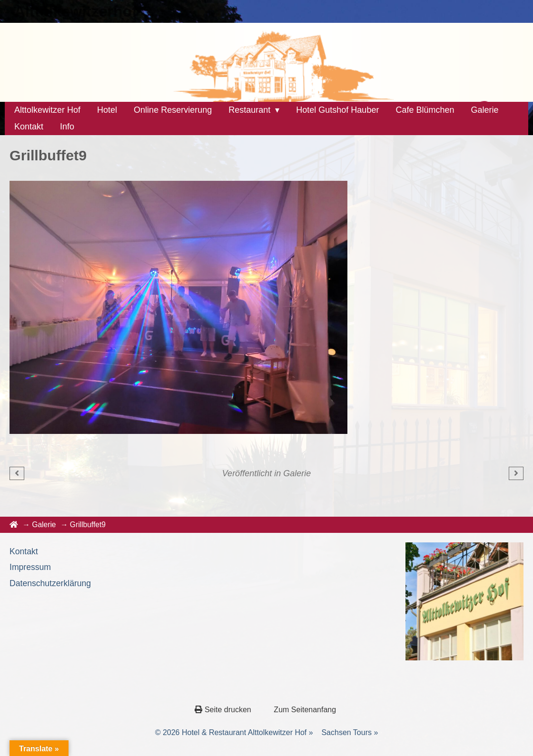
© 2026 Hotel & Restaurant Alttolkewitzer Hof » (234, 732)
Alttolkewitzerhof (76, 11)
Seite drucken (224, 710)
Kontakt (24, 551)
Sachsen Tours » (350, 732)
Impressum (30, 567)
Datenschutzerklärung (50, 583)
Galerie (297, 473)
